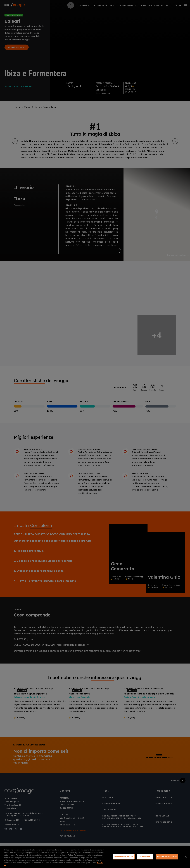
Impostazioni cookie (124, 857)
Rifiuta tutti (145, 857)
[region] (95, 857)
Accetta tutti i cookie (167, 857)
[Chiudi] (186, 857)
